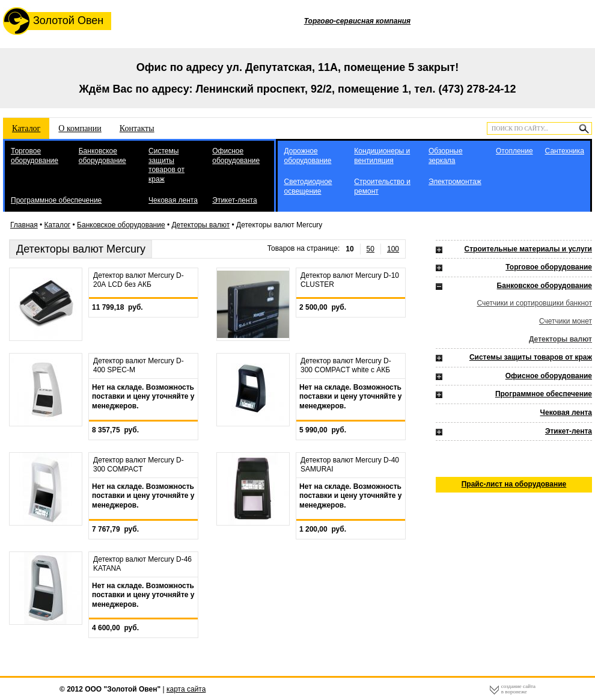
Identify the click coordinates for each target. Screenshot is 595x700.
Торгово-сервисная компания (357, 21)
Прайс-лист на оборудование (514, 484)
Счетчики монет (566, 321)
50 (371, 249)
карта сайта (186, 689)
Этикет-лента (234, 200)
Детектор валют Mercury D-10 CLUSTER (350, 280)
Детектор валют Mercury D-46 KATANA (142, 564)
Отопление (514, 151)
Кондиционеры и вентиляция (382, 156)
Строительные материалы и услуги (528, 249)
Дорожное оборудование (307, 156)
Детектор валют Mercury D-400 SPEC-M (139, 366)
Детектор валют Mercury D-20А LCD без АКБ (139, 280)
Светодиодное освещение (308, 186)
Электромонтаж (455, 182)
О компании (80, 128)
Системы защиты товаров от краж (166, 165)
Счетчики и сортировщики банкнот (534, 303)
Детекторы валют (200, 225)
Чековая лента (173, 200)
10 (349, 249)
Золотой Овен (53, 21)
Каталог (26, 128)
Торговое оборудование (35, 156)
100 (393, 249)
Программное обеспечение (56, 200)
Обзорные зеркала (446, 156)
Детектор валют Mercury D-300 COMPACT (139, 465)
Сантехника (565, 151)
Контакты (137, 128)
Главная (24, 225)
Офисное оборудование (236, 156)
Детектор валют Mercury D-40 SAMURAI (350, 465)
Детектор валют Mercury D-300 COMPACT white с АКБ (346, 366)
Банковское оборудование (102, 156)
